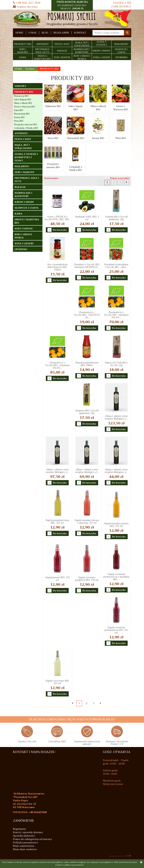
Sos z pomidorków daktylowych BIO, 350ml (57, 267)
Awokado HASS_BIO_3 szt (87, 218)
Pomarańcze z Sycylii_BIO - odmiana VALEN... (116, 315)
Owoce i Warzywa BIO (121, 108)
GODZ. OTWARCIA (117, 752)
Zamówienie (24, 821)
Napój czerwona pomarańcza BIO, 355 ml (116, 630)
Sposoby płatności (24, 836)
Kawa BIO (53, 138)
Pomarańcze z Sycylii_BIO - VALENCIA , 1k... (87, 315)
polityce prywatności (74, 865)
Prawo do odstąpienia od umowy (32, 839)
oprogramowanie (120, 856)
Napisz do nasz (25, 7)
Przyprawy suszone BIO (53, 166)
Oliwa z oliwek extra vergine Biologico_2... (116, 417)
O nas (32, 33)
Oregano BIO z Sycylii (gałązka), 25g (87, 412)
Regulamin (61, 33)
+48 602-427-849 (27, 3)
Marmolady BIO (76, 138)
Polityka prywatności (26, 843)
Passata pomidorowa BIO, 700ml (87, 364)
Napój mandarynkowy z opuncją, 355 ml (87, 522)
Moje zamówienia (24, 846)
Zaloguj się (122, 3)
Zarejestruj (121, 7)
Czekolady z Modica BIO (76, 168)
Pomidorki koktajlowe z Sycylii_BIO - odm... (116, 266)
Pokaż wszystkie (120, 178)
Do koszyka (60, 230)
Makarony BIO (53, 106)
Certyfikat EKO (57, 742)
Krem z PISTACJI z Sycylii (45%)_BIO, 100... (57, 218)
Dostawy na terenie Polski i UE (117, 743)
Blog (45, 33)
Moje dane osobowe (25, 849)
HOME (19, 33)
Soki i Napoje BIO (76, 108)
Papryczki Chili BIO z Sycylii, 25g (116, 364)
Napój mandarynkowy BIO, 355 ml (116, 525)
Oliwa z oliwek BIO (98, 108)
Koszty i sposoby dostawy (28, 832)
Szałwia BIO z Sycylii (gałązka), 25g (116, 218)
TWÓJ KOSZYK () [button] (72, 5)
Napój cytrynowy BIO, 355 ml (57, 682)
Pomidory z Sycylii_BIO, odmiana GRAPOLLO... (87, 266)
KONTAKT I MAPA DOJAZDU (34, 752)
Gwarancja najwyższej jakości (87, 743)
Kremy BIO (98, 138)
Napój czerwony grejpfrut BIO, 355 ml (87, 579)
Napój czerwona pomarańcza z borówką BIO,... (116, 577)
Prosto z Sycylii (27, 742)
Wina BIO (121, 138)
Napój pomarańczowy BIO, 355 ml (57, 522)
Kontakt (80, 33)
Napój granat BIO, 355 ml (57, 579)
